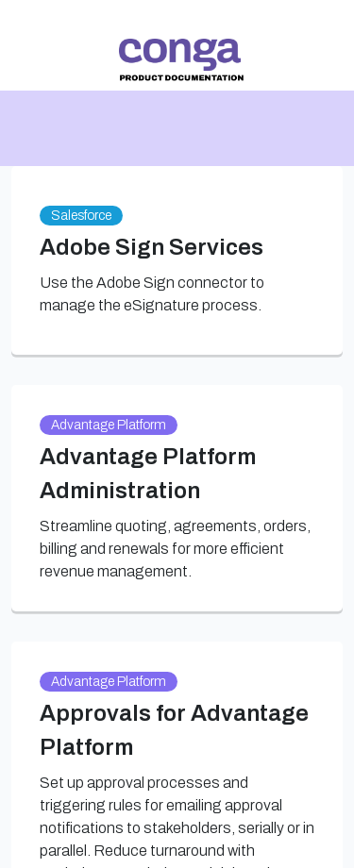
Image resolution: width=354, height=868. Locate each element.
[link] (181, 60)
